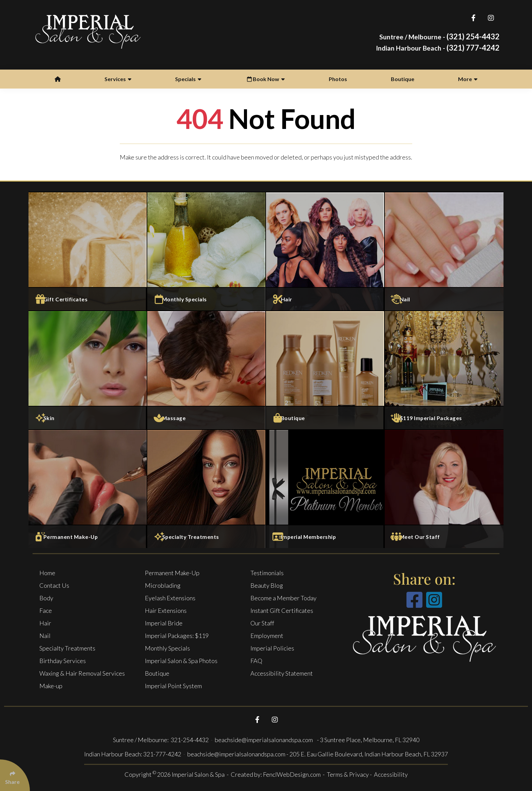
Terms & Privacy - (350, 774)
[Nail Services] (444, 251)
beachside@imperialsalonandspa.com (264, 740)
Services (118, 79)
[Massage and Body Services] (207, 370)
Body (46, 598)
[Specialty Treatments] (207, 489)
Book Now (266, 79)
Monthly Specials (167, 648)
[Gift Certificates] (88, 251)
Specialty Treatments (67, 648)
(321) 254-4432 (439, 36)
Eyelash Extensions (170, 598)
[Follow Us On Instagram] (491, 18)
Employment (267, 636)
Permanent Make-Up (172, 573)
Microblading (163, 585)
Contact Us (54, 585)
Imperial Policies (272, 648)
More (468, 79)
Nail (45, 636)
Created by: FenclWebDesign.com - (279, 774)
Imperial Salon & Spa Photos (181, 661)
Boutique (403, 79)
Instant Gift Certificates (282, 610)
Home (47, 573)
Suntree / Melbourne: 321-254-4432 (161, 740)
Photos (338, 79)
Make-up (51, 686)
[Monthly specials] (207, 251)
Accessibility (391, 774)
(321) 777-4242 (438, 48)
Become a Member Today (283, 598)
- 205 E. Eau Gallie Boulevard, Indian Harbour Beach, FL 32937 (367, 754)
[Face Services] (88, 370)
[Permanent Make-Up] (88, 489)
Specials (188, 79)
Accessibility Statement (282, 673)
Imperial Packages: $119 (177, 636)
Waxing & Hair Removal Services (82, 673)
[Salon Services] (325, 251)
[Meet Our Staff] (444, 489)
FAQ (256, 661)
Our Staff (262, 623)
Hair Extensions (166, 610)
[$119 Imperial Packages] (444, 370)
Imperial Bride (164, 623)
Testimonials (267, 573)
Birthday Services (63, 661)
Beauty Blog (267, 585)
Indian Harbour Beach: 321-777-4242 (133, 754)
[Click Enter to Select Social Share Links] (15, 775)
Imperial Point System (173, 686)
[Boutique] (325, 370)
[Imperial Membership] (325, 489)
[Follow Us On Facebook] (473, 18)
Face (46, 610)
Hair (45, 623)
